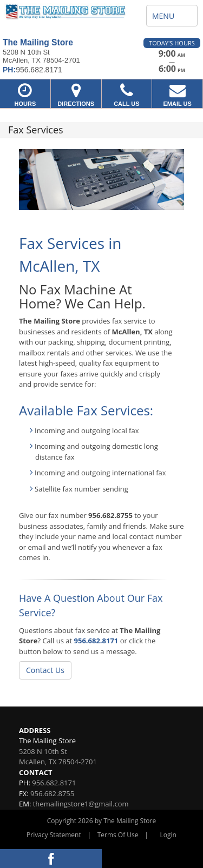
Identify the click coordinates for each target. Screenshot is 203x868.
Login (168, 835)
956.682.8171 (96, 641)
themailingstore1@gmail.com (81, 804)
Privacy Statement (54, 835)
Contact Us (45, 670)
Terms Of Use (118, 835)
